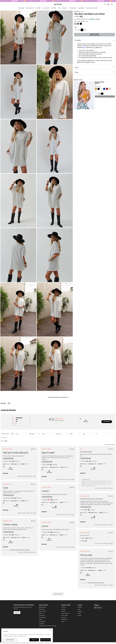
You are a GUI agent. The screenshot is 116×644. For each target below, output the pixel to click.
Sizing (95, 72)
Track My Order (42, 622)
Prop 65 (41, 620)
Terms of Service (42, 618)
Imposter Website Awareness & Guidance (48, 626)
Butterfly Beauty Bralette (99, 83)
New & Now (21, 8)
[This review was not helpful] (34, 476)
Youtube (79, 613)
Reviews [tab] (3, 403)
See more (6, 473)
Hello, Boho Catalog (92, 8)
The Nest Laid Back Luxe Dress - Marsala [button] (96, 583)
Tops (59, 8)
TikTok (79, 609)
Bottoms (54, 8)
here (84, 47)
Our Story (63, 607)
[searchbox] (6, 434)
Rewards (63, 611)
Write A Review (107, 422)
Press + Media (64, 615)
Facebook (80, 611)
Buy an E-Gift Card (65, 613)
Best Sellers (30, 8)
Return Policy (42, 609)
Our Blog (63, 609)
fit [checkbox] (2, 441)
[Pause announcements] (115, 1)
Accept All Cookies (45, 640)
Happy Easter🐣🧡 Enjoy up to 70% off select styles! (31, 1)
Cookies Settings (10, 640)
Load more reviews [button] (58, 594)
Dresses (65, 8)
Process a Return (43, 611)
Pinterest (80, 615)
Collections (46, 8)
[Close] (51, 630)
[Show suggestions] (98, 608)
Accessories (73, 8)
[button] (21, 418)
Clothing (38, 8)
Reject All (34, 640)
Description (95, 40)
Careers (63, 622)
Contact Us (41, 613)
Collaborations (64, 620)
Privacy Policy (42, 615)
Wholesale (64, 618)
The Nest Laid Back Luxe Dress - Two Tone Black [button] (20, 550)
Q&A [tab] (9, 403)
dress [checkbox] (6, 441)
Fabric (95, 68)
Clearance (81, 8)
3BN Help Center (43, 607)
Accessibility (42, 624)
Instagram (80, 607)
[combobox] (21, 434)
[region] (27, 636)
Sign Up (17, 613)
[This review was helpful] (31, 476)
